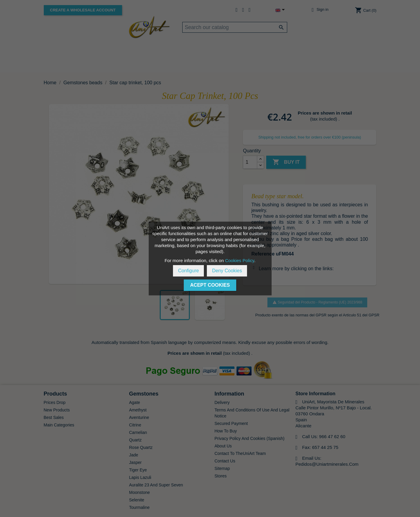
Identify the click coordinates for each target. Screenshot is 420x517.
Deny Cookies (227, 271)
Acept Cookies (210, 285)
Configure (188, 271)
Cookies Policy (240, 260)
